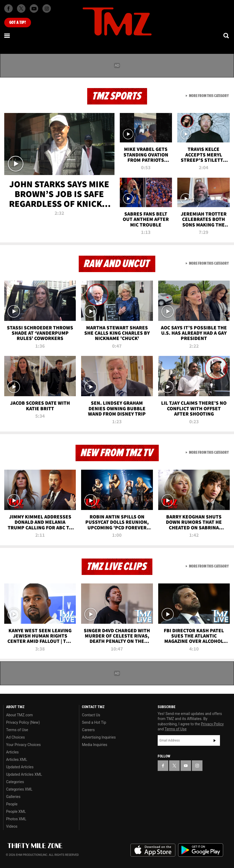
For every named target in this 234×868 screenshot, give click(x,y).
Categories (15, 782)
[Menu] (7, 36)
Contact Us (91, 715)
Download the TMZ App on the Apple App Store (153, 850)
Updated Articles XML (24, 774)
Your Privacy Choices (23, 745)
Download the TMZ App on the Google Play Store (201, 850)
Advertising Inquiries (99, 737)
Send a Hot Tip (94, 722)
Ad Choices (16, 737)
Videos (12, 826)
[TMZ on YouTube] (186, 766)
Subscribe (215, 740)
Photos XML (16, 819)
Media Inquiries (94, 745)
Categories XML (19, 789)
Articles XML (17, 760)
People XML (16, 812)
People (12, 804)
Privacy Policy (212, 724)
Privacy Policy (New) (23, 722)
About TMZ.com (19, 715)
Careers (88, 730)
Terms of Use (17, 730)
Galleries (13, 797)
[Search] (227, 36)
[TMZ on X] (21, 8)
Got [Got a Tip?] (18, 23)
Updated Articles (20, 767)
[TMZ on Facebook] (8, 8)
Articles (12, 752)
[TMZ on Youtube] (34, 8)
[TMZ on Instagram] (47, 8)
